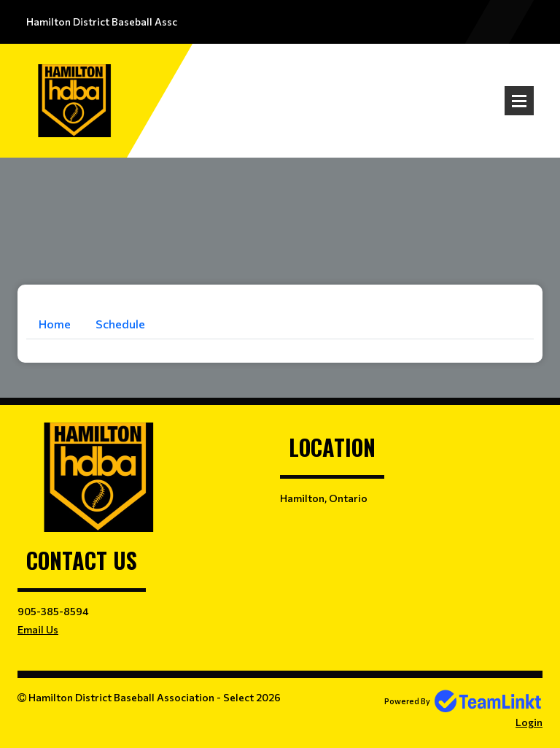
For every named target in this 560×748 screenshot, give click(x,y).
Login (529, 722)
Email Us (38, 629)
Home (55, 324)
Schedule (120, 324)
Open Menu (519, 101)
